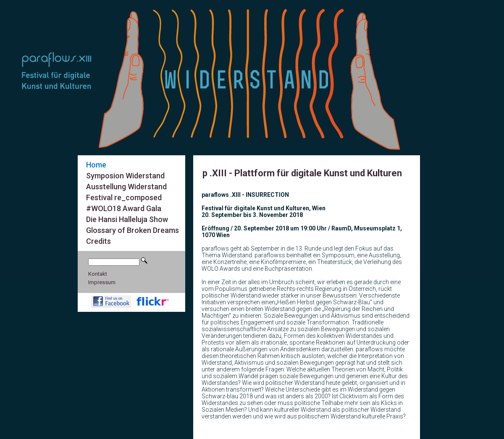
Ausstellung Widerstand (126, 187)
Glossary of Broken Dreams (133, 230)
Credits (98, 241)
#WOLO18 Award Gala (124, 208)
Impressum (102, 282)
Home (96, 165)
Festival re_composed (124, 197)
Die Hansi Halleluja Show (127, 219)
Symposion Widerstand (125, 176)
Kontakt (98, 274)
